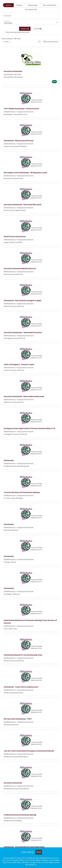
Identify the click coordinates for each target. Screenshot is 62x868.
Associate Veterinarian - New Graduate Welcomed (24, 396)
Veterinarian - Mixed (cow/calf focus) (19, 141)
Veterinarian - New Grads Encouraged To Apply (22, 300)
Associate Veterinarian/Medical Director (20, 268)
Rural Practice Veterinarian (15, 236)
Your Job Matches (50, 5)
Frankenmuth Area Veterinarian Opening (20, 815)
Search (8, 5)
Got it (39, 852)
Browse (19, 5)
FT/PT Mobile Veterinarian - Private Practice (21, 109)
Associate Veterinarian (13, 71)
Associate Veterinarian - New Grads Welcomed (22, 204)
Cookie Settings (27, 852)
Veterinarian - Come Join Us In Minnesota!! (21, 687)
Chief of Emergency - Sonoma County (19, 364)
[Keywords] (31, 16)
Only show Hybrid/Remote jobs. (18, 32)
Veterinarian (9, 460)
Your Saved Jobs (31, 9)
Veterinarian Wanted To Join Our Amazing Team (23, 655)
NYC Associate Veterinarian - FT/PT (18, 719)
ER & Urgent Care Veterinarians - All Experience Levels (25, 172)
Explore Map (33, 5)
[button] (38, 29)
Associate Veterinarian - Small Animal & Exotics (23, 332)
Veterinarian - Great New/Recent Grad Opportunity (24, 847)
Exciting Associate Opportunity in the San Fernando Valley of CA (29, 428)
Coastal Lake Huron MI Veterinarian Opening (22, 492)
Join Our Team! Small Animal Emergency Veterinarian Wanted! (29, 751)
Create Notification (51, 42)
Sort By (6, 42)
